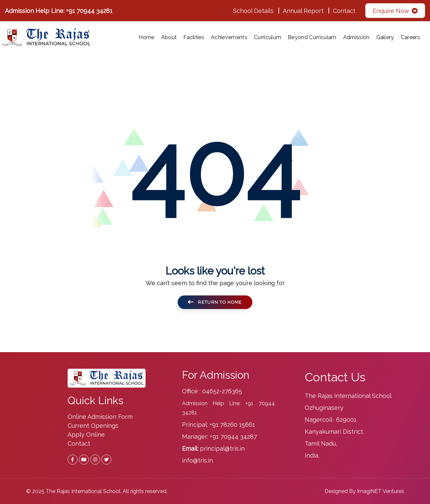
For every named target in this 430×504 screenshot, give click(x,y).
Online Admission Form (100, 417)
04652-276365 (222, 391)
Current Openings (93, 426)
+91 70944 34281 (89, 11)
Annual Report (303, 11)
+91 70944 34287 (233, 437)
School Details (253, 11)
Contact (344, 11)
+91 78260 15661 (232, 425)
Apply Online (86, 435)
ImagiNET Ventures (381, 491)
